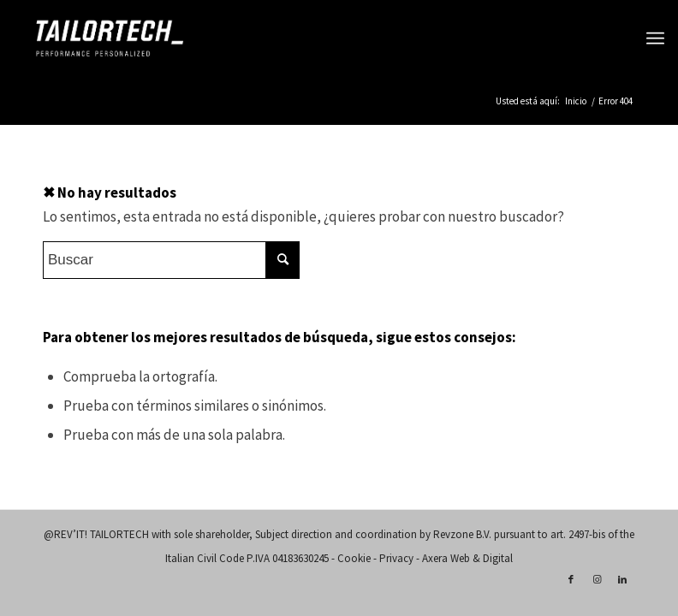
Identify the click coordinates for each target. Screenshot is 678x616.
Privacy (396, 558)
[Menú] (655, 38)
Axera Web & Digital (467, 558)
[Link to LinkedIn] (622, 579)
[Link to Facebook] (571, 579)
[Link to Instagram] (597, 579)
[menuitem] (655, 38)
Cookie (354, 558)
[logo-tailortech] (110, 38)
